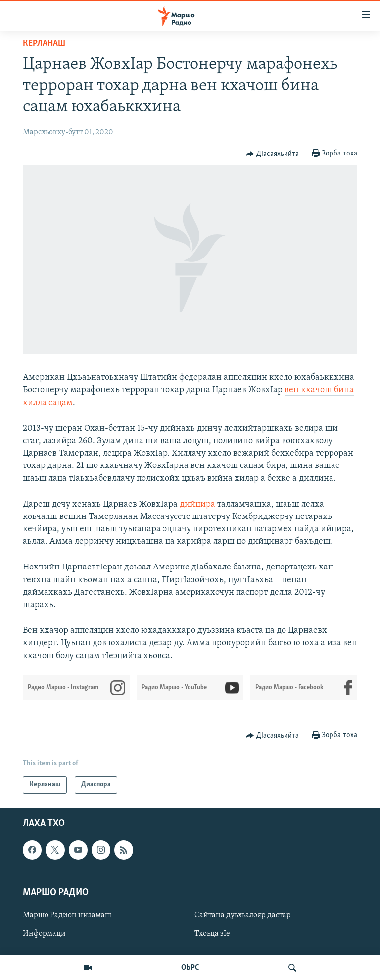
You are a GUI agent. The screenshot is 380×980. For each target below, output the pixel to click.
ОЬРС (190, 968)
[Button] (272, 154)
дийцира (196, 504)
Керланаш (44, 43)
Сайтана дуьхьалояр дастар (243, 915)
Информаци (44, 934)
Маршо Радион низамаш (67, 915)
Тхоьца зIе (212, 934)
